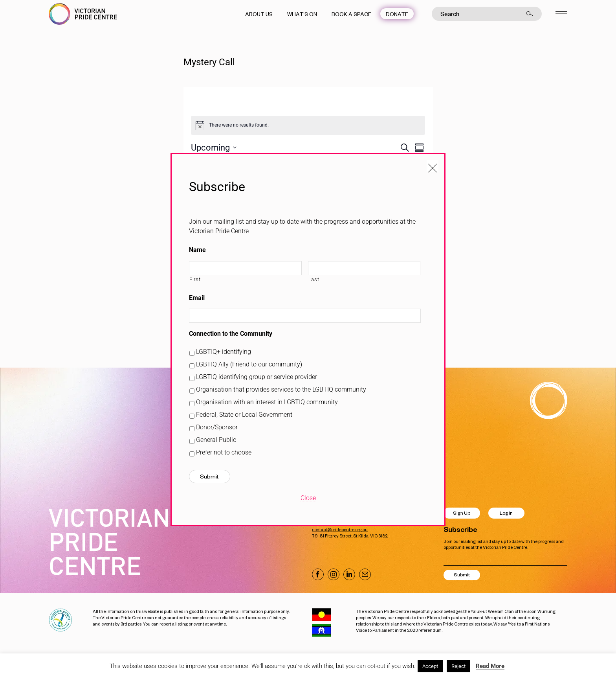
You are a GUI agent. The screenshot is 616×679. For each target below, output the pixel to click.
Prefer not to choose (224, 452)
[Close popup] (433, 166)
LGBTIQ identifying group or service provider (257, 377)
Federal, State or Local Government (244, 415)
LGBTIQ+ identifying (224, 352)
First (195, 279)
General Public (216, 440)
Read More (490, 666)
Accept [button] (430, 666)
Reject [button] (458, 666)
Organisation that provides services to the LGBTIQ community (281, 389)
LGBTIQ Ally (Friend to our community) (249, 364)
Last (314, 279)
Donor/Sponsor (217, 427)
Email (197, 298)
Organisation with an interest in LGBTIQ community (267, 402)
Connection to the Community (231, 334)
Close (308, 498)
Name (197, 250)
